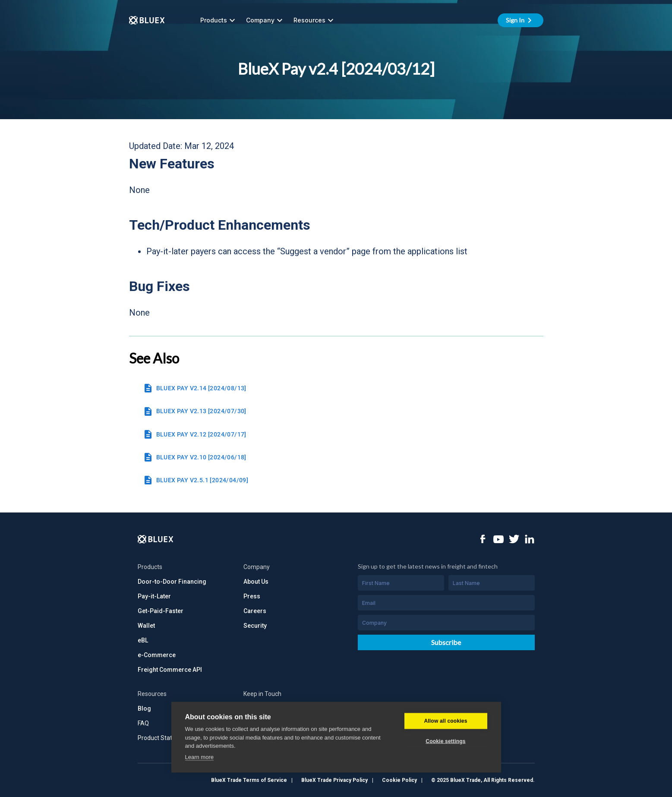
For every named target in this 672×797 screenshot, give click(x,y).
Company (265, 20)
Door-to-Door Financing (172, 582)
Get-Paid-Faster (161, 611)
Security (255, 626)
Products (219, 20)
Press (252, 596)
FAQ (143, 723)
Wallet (146, 626)
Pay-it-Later (154, 596)
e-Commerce (157, 655)
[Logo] (156, 539)
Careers (255, 611)
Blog (144, 708)
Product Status (158, 738)
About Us (256, 582)
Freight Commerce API (170, 670)
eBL (143, 640)
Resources (315, 20)
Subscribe (446, 642)
